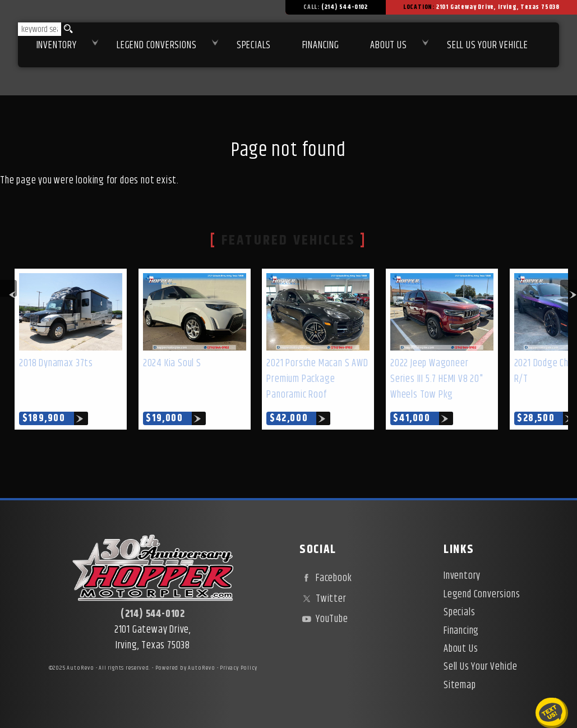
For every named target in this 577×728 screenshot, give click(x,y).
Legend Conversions (482, 595)
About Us (461, 649)
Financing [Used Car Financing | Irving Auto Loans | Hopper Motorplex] (321, 45)
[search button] (66, 29)
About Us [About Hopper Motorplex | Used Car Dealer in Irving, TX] (388, 45)
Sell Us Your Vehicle (488, 45)
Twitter (323, 599)
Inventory (57, 45)
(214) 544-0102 (153, 614)
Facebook (326, 578)
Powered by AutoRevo (185, 668)
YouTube (324, 619)
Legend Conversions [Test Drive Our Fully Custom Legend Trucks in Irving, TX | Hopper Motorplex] (156, 45)
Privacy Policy (238, 668)
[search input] (40, 29)
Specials (254, 45)
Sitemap (460, 685)
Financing (461, 631)
